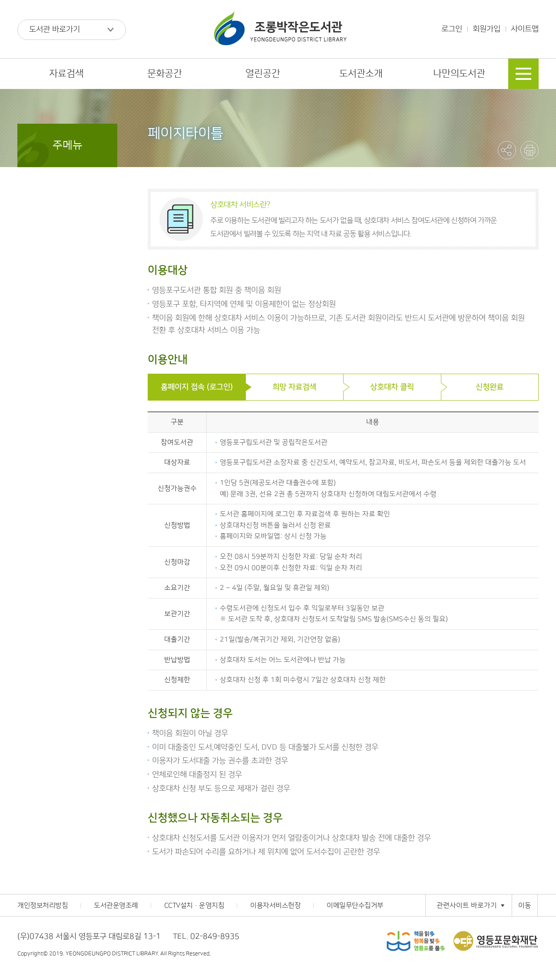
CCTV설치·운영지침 (194, 905)
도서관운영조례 (116, 905)
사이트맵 (525, 29)
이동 (525, 905)
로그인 (452, 29)
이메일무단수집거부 (355, 905)
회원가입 (486, 29)
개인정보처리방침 (43, 905)
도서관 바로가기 (55, 30)
